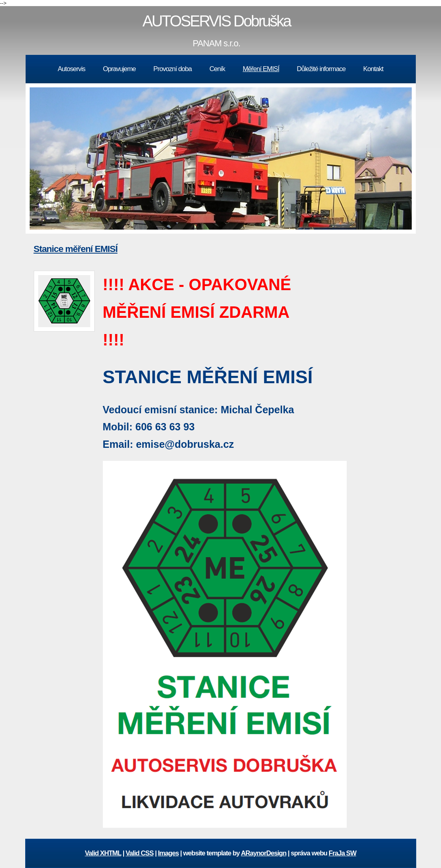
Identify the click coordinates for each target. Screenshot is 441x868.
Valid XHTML (103, 853)
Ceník (217, 69)
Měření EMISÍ (261, 69)
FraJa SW (343, 853)
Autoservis (72, 69)
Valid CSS (140, 853)
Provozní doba (172, 69)
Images (168, 853)
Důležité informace (321, 69)
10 (289, 237)
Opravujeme (119, 69)
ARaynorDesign (264, 853)
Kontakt (373, 69)
